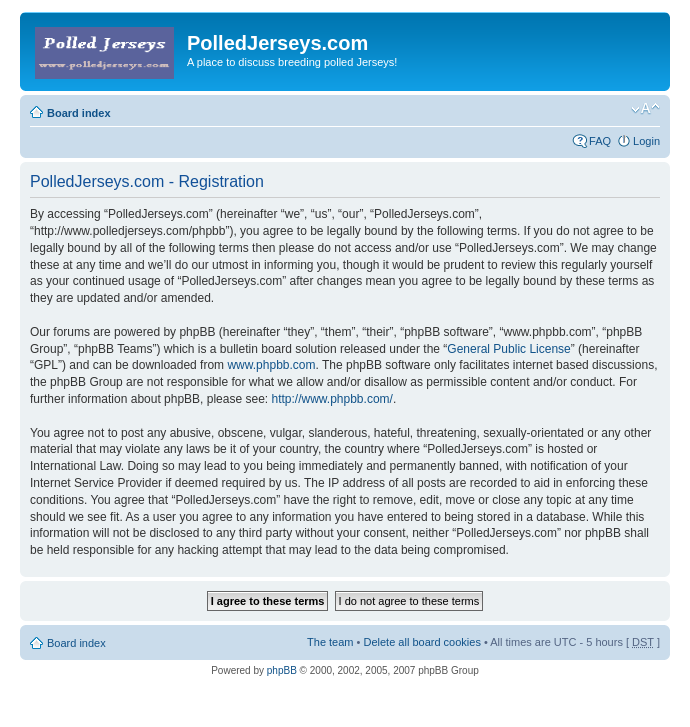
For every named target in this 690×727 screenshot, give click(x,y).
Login (646, 141)
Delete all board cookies (421, 642)
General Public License (508, 349)
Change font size (645, 109)
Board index (79, 113)
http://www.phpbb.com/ (331, 399)
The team (330, 642)
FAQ (600, 141)
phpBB (282, 670)
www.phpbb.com (271, 365)
